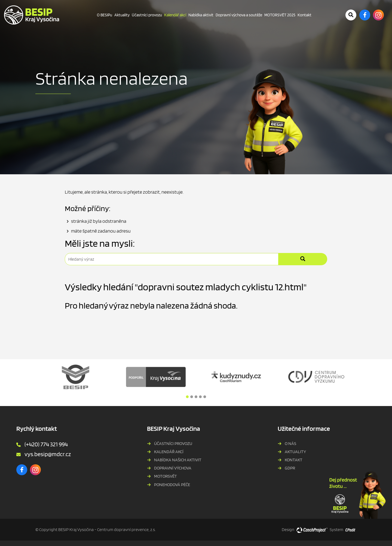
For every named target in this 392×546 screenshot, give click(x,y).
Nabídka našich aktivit (178, 460)
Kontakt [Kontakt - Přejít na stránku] (304, 15)
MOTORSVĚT (166, 476)
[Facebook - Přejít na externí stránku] (365, 15)
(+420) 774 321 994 (46, 444)
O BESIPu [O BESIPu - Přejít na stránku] (105, 15)
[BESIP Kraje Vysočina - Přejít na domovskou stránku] (32, 15)
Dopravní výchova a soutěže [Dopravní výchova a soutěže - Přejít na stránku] (239, 15)
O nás (290, 443)
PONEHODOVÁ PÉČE (172, 485)
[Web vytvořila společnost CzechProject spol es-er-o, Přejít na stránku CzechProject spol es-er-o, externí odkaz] (312, 530)
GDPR (290, 468)
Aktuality (295, 452)
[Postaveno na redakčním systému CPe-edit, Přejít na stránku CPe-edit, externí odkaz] (350, 528)
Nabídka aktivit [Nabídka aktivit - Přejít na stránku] (201, 15)
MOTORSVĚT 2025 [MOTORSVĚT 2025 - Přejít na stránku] (280, 15)
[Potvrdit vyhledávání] (351, 15)
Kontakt (294, 460)
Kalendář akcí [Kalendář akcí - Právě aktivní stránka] (175, 15)
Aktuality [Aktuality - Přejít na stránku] (122, 15)
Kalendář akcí (169, 452)
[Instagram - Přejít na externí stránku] (378, 15)
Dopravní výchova (173, 468)
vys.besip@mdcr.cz (48, 454)
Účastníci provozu (173, 443)
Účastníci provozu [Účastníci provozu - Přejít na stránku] (147, 15)
